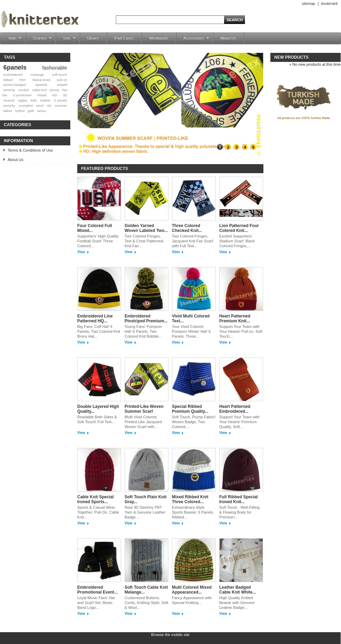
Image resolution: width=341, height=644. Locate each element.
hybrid (20, 111)
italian (8, 111)
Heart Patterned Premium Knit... (235, 319)
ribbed (8, 80)
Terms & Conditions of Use (30, 150)
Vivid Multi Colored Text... (191, 319)
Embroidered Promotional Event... (97, 590)
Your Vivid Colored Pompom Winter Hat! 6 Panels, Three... (191, 331)
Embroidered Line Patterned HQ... (95, 319)
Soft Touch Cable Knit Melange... (146, 590)
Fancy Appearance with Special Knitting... (192, 600)
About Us (228, 38)
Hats (12, 40)
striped (62, 85)
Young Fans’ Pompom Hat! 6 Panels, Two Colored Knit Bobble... (143, 331)
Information (18, 141)
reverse (9, 100)
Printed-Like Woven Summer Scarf (144, 409)
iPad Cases (124, 38)
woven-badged (14, 85)
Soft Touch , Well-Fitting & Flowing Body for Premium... (239, 512)
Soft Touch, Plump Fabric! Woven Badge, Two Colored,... (194, 422)
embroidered (13, 75)
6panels (15, 67)
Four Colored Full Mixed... (95, 228)
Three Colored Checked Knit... (187, 228)
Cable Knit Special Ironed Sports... (96, 499)
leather (45, 100)
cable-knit (39, 90)
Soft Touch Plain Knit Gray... (145, 499)
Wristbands (158, 38)
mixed (42, 95)
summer (61, 106)
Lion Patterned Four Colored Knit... (239, 228)
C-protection (22, 95)
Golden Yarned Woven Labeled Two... (146, 228)
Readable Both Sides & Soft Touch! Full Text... (97, 419)
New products (291, 57)
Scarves (39, 40)
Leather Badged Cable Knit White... (237, 590)
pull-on (62, 80)
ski (49, 106)
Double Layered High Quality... (98, 409)
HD (55, 95)
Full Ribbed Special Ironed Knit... (239, 499)
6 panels (61, 100)
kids (34, 100)
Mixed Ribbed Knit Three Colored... (190, 499)
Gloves (93, 38)
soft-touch (60, 75)
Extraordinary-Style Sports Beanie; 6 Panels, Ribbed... (193, 512)
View (81, 252)
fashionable (55, 68)
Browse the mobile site (170, 635)
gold (31, 111)
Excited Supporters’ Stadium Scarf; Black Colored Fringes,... (237, 241)
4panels (41, 85)
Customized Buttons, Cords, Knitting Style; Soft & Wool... (146, 603)
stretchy (9, 90)
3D (65, 95)
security (9, 106)
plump (54, 90)
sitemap (308, 3)
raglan (22, 100)
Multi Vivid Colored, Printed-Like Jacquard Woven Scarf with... (143, 422)
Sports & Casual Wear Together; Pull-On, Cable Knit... (98, 512)
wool (40, 106)
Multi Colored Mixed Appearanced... (192, 590)
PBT (23, 80)
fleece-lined (42, 80)
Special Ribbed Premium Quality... (190, 409)
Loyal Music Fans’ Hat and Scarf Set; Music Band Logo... (96, 603)
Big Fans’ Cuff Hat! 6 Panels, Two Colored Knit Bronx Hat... (99, 331)
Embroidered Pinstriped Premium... (146, 319)
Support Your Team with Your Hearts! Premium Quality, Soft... (239, 422)
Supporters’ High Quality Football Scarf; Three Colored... (98, 241)
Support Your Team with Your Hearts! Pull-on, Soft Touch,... (241, 331)
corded (24, 90)
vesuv (42, 111)
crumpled (26, 106)
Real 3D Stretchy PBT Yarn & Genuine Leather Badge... (145, 512)
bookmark (330, 3)
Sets (66, 40)
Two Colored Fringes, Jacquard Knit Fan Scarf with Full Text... (192, 241)
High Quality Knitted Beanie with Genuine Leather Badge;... (237, 603)
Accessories (193, 40)
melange (37, 75)
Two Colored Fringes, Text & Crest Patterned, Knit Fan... (144, 241)
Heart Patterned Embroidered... (235, 409)
